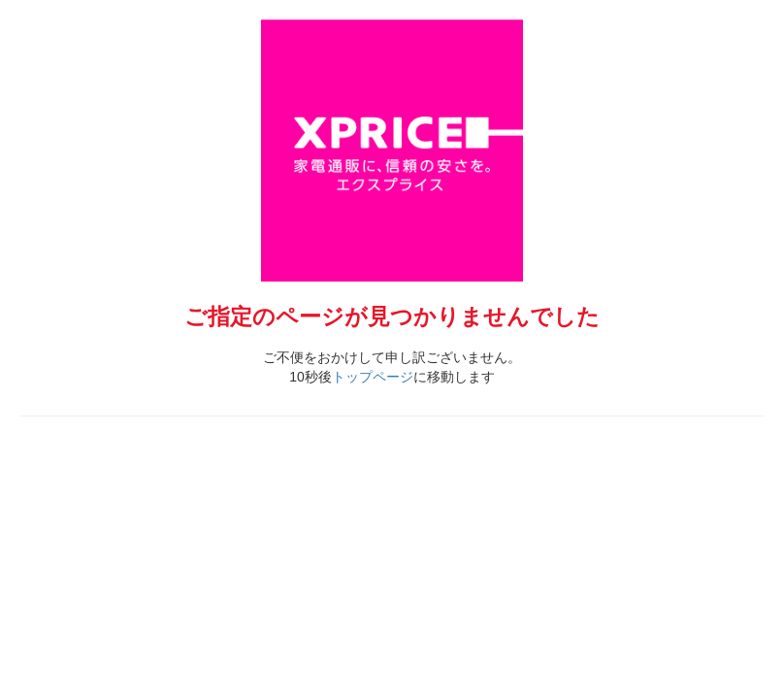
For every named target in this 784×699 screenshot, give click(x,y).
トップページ (373, 377)
